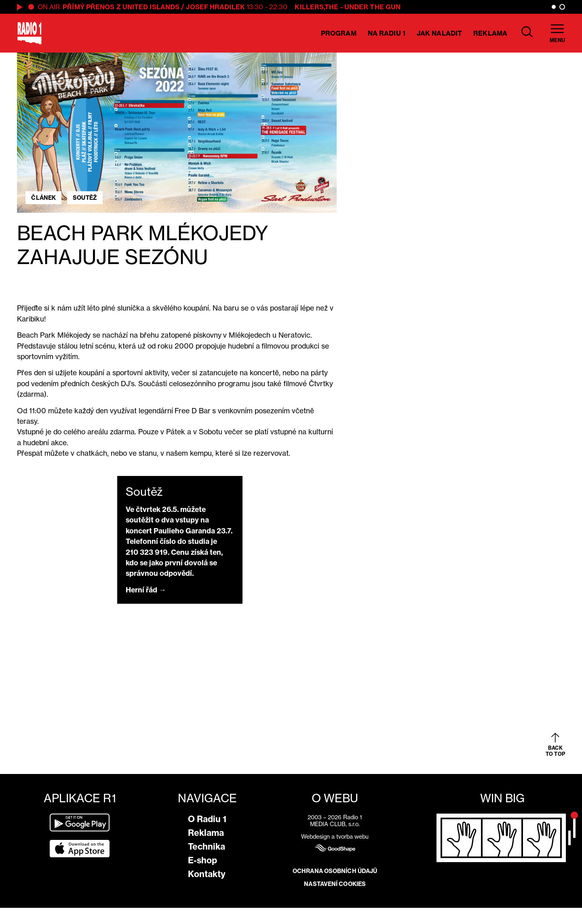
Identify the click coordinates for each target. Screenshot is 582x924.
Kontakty (207, 874)
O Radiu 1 (207, 819)
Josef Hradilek (215, 7)
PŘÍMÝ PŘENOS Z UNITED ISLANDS (121, 7)
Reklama (490, 33)
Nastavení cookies (335, 884)
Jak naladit (439, 33)
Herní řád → (146, 590)
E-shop (202, 860)
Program (339, 33)
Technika (207, 847)
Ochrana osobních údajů (335, 871)
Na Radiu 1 (387, 33)
